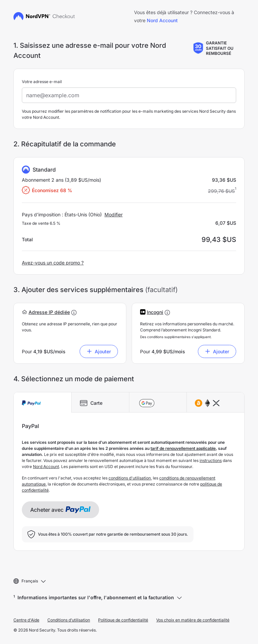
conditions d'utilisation (130, 478)
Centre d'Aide (26, 620)
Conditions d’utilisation (69, 620)
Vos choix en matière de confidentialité (193, 620)
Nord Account (162, 20)
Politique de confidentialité (123, 620)
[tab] (42, 402)
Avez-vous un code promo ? (53, 263)
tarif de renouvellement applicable (183, 448)
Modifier (114, 214)
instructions (211, 460)
